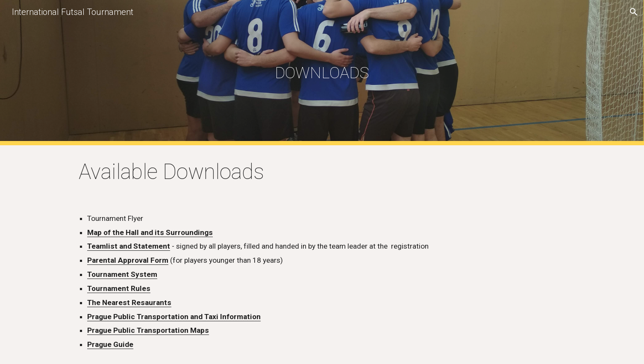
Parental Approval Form (128, 260)
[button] (634, 12)
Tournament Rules (119, 288)
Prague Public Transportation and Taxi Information (174, 317)
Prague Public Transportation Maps (148, 330)
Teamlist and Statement (129, 246)
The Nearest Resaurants (129, 302)
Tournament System (122, 274)
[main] (322, 73)
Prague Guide (110, 344)
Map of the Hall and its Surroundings (150, 232)
